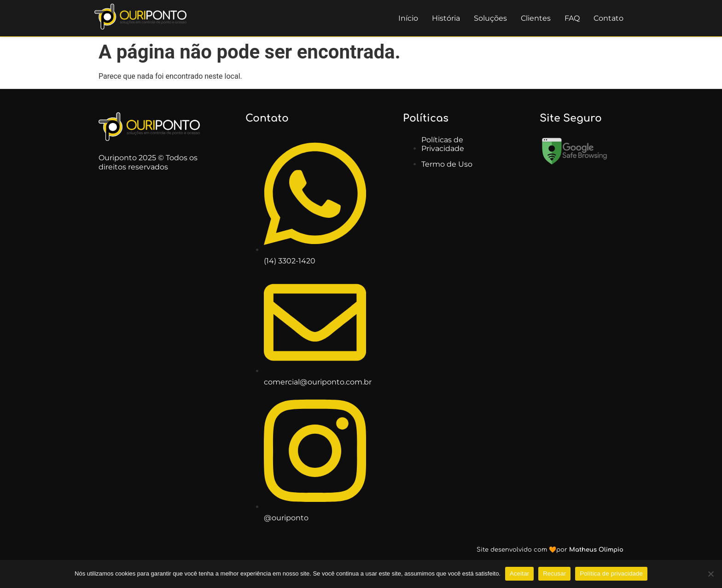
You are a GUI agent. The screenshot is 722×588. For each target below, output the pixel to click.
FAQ (572, 18)
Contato (608, 18)
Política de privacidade (611, 573)
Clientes (536, 18)
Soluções (490, 18)
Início (408, 18)
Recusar (554, 573)
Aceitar (519, 573)
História (446, 18)
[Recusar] (710, 574)
